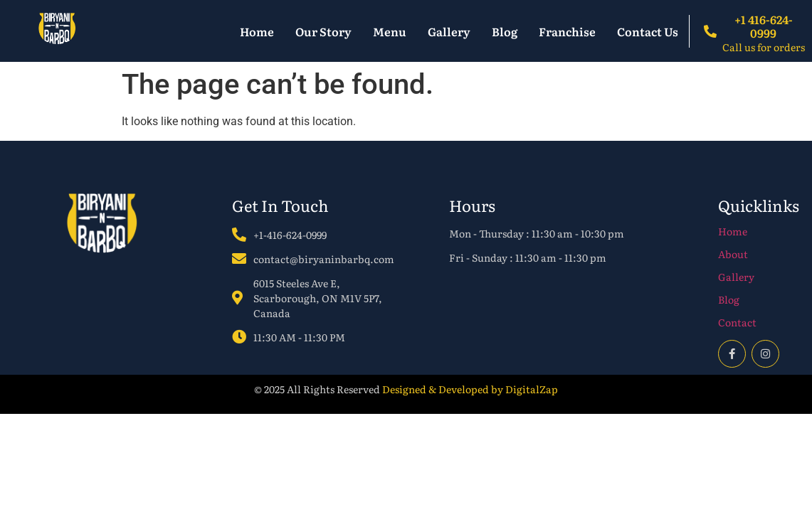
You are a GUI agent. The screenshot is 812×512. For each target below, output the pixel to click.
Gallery (449, 31)
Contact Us (648, 31)
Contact (737, 322)
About (733, 254)
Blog (505, 31)
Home (257, 31)
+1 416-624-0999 (764, 26)
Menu (390, 31)
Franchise (567, 31)
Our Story (323, 31)
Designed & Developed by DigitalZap (470, 389)
